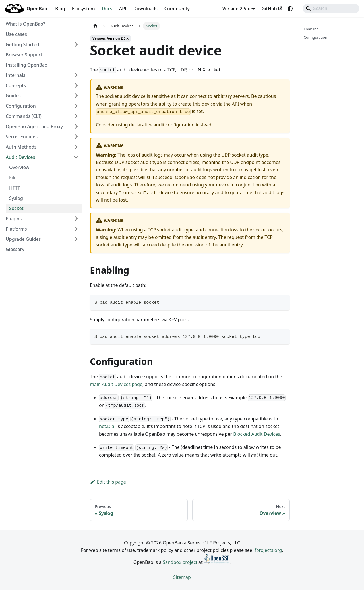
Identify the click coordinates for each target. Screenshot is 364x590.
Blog (60, 9)
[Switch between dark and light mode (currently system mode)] (290, 9)
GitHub (272, 9)
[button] (42, 44)
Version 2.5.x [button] (236, 9)
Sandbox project (180, 562)
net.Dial (107, 426)
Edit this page (108, 482)
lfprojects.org (268, 550)
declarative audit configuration (162, 125)
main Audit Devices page (116, 384)
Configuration (316, 37)
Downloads (145, 9)
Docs (107, 9)
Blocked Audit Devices (257, 434)
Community (177, 9)
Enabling (311, 29)
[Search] (331, 9)
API (123, 9)
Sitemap (182, 577)
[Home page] (95, 26)
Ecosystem (83, 9)
